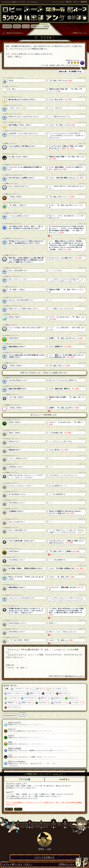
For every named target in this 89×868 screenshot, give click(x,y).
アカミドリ (9, 549)
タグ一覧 (26, 26)
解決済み (17, 26)
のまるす (8, 420)
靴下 (7, 287)
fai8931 (8, 335)
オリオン (69, 60)
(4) (9, 133)
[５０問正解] (17, 748)
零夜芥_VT (9, 405)
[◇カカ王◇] (17, 722)
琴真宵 (8, 394)
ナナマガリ (9, 224)
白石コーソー (9, 105)
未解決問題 (7, 26)
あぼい (7, 86)
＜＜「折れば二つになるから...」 (13, 33)
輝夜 (7, 143)
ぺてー (7, 154)
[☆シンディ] (76, 60)
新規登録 (84, 2)
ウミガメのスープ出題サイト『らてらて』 (14, 2)
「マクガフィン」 (10, 78)
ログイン (76, 2)
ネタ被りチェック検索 (39, 26)
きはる (8, 430)
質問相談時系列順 (10, 716)
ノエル (8, 538)
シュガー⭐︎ (9, 203)
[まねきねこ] (21, 761)
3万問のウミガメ (73, 864)
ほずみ (8, 314)
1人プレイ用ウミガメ (18, 864)
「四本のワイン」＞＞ (79, 33)
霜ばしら (8, 194)
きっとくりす (9, 97)
